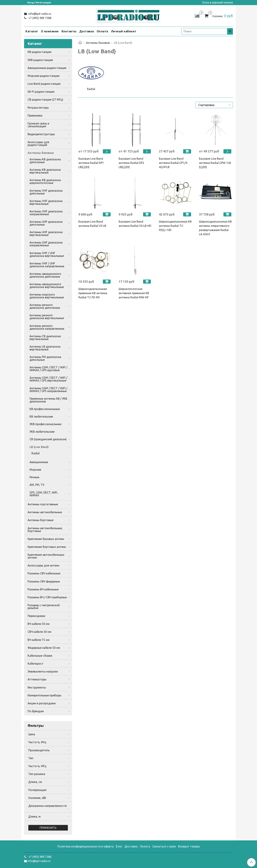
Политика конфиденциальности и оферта (85, 846)
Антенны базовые (98, 43)
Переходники (36, 616)
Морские (35, 470)
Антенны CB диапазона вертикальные (45, 338)
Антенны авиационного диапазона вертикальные (47, 286)
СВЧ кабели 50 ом (39, 632)
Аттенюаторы (37, 679)
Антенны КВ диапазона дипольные (45, 161)
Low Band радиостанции (44, 84)
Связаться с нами (164, 846)
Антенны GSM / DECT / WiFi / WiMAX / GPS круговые (48, 369)
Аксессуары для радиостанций (38, 143)
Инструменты (37, 687)
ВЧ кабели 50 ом (39, 624)
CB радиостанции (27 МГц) (45, 100)
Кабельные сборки (40, 656)
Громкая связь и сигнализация (38, 125)
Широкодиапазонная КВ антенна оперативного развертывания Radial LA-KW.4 (215, 228)
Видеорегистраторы (41, 134)
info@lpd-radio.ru (39, 14)
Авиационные (39, 462)
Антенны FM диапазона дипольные (45, 358)
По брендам (36, 711)
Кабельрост (36, 664)
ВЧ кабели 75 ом (39, 640)
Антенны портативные (43, 504)
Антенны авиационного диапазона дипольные (45, 275)
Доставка (87, 31)
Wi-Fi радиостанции (41, 92)
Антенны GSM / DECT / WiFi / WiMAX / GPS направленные (48, 390)
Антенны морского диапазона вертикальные (47, 296)
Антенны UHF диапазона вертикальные (46, 233)
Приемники (35, 116)
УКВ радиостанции (40, 60)
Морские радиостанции (44, 76)
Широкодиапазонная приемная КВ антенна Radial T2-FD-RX (93, 293)
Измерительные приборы (44, 695)
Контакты (69, 31)
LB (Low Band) (39, 447)
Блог (119, 846)
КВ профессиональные (45, 409)
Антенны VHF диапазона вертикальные (46, 202)
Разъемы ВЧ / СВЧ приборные (47, 597)
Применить (48, 828)
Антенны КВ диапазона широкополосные (45, 181)
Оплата (102, 31)
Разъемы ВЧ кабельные (43, 589)
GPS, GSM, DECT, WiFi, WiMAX (44, 494)
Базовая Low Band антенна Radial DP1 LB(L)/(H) (91, 163)
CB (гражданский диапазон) (48, 439)
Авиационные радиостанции (47, 68)
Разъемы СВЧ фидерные (44, 581)
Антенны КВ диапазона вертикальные (45, 171)
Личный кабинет (124, 31)
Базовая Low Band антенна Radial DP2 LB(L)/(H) (131, 163)
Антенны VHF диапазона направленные (46, 213)
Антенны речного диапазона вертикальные (47, 317)
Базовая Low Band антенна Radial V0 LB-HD (135, 224)
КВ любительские (41, 417)
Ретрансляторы (38, 108)
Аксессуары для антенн (43, 565)
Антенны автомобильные (45, 512)
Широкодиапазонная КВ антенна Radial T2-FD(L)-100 (175, 226)
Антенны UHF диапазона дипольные (46, 223)
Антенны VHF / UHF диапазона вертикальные (47, 254)
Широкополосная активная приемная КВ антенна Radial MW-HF (134, 293)
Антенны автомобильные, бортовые (45, 530)
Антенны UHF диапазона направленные (46, 244)
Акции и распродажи (42, 703)
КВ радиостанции (39, 52)
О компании (50, 31)
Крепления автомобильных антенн (46, 556)
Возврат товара (189, 846)
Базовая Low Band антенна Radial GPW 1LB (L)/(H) (215, 163)
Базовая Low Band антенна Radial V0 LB (92, 224)
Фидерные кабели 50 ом (44, 648)
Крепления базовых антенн (46, 539)
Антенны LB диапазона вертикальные (45, 348)
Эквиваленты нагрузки (43, 671)
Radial (36, 453)
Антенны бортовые (41, 520)
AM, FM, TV (37, 485)
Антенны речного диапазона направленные (47, 327)
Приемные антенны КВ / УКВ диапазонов (48, 400)
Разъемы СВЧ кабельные (44, 573)
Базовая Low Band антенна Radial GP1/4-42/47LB (174, 163)
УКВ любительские (42, 432)
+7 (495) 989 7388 (40, 18)
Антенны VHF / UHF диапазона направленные (47, 265)
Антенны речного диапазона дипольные (45, 306)
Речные (34, 477)
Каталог (32, 31)
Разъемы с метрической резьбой (44, 607)
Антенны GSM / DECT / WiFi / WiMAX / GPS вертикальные (48, 379)
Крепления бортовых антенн (47, 547)
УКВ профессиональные (45, 424)
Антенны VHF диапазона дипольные (46, 192)
